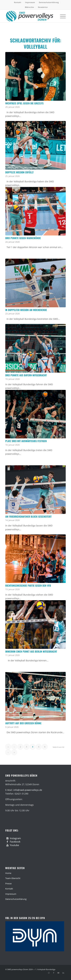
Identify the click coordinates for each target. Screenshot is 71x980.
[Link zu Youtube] (58, 973)
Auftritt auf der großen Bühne (23, 723)
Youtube (14, 845)
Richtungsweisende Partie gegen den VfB (28, 585)
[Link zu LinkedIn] (63, 973)
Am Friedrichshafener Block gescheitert (28, 516)
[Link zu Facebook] (54, 973)
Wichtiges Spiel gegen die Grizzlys (24, 103)
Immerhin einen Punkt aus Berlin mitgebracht (31, 651)
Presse (8, 883)
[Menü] (61, 16)
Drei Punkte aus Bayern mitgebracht (26, 375)
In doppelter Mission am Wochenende (26, 310)
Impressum (30, 2)
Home (8, 873)
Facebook (15, 842)
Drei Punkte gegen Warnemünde (23, 238)
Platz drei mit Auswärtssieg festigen (26, 441)
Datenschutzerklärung (49, 2)
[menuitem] (18, 2)
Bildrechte (29, 7)
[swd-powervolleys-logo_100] (29, 16)
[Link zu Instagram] (49, 973)
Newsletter (43, 7)
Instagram (15, 838)
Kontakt (18, 2)
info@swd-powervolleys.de (28, 790)
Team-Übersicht (13, 878)
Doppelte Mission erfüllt (19, 172)
